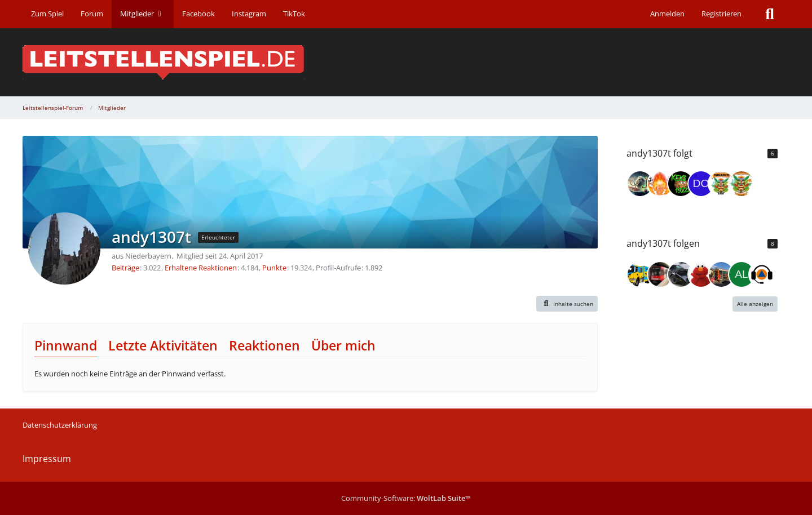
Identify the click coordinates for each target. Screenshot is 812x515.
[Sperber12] (640, 274)
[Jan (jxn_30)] (640, 184)
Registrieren (721, 14)
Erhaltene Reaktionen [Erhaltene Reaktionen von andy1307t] (201, 268)
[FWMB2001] (721, 184)
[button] (567, 304)
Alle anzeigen (755, 304)
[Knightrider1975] (681, 274)
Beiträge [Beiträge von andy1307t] (125, 268)
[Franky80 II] (660, 184)
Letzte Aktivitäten (163, 345)
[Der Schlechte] (660, 274)
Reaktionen (264, 345)
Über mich (343, 345)
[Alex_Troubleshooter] (742, 274)
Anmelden (667, 14)
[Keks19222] (681, 184)
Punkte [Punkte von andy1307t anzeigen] (274, 268)
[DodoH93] (701, 184)
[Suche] (770, 14)
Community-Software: (406, 498)
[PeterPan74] (701, 274)
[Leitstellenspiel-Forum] (406, 62)
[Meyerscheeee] (742, 184)
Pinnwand (66, 345)
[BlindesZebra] (721, 274)
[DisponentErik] (762, 274)
